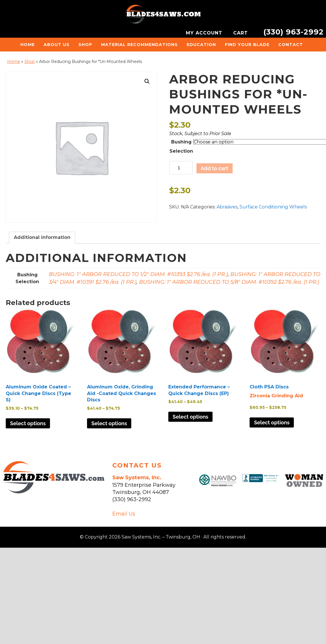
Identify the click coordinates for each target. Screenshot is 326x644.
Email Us (124, 514)
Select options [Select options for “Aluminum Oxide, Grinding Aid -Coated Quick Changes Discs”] (109, 423)
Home (14, 62)
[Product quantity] (181, 168)
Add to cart (215, 168)
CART (241, 33)
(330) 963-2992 (294, 32)
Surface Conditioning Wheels (273, 207)
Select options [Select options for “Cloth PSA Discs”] (272, 422)
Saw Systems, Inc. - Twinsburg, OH (163, 16)
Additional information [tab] (42, 237)
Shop (30, 62)
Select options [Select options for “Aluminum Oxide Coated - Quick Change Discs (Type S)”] (28, 423)
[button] (147, 81)
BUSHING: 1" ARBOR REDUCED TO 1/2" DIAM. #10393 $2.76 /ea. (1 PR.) (138, 274)
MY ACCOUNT (205, 33)
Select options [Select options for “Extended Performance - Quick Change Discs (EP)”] (190, 417)
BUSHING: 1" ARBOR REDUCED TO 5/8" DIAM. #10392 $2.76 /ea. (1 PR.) (229, 282)
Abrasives (227, 207)
